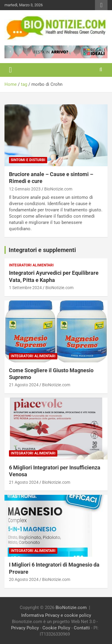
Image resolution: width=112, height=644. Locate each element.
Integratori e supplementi (42, 250)
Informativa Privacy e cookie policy (56, 615)
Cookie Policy (56, 628)
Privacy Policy (25, 628)
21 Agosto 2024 (24, 385)
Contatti (82, 628)
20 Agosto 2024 (24, 579)
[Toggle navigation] (10, 70)
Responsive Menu (101, 5)
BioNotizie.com (58, 189)
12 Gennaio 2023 (25, 189)
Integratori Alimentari (31, 265)
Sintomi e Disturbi (28, 160)
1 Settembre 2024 (25, 288)
